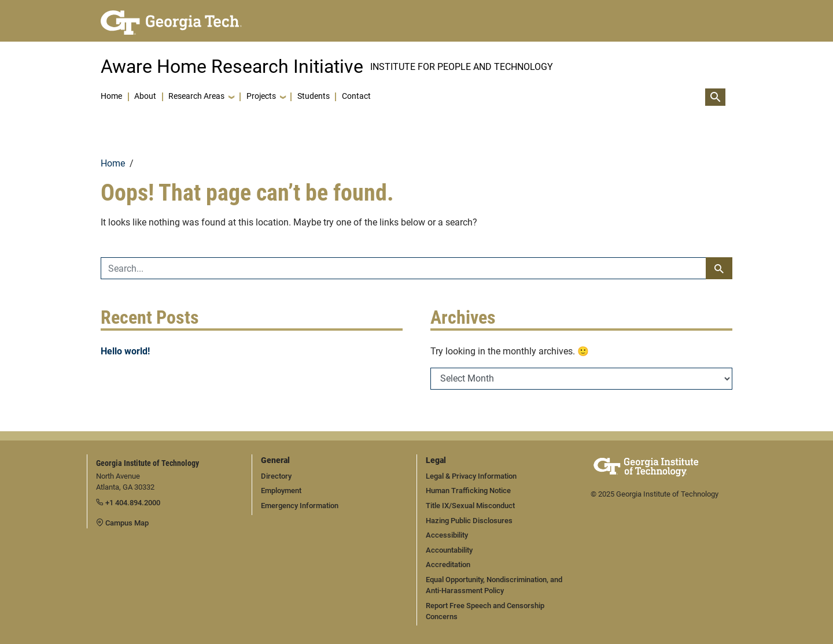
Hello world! (125, 351)
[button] (201, 97)
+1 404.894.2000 (128, 503)
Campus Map (122, 523)
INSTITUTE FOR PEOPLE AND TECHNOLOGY (462, 67)
